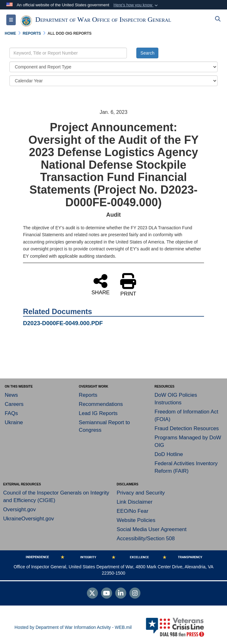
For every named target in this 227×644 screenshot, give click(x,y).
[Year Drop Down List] (114, 81)
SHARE (100, 284)
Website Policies (136, 520)
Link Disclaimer (135, 502)
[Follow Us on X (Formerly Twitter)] (92, 594)
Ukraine (14, 422)
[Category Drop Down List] (114, 67)
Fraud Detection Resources (187, 428)
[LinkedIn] (121, 594)
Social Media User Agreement (152, 529)
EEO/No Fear (133, 511)
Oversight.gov (20, 509)
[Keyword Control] (68, 53)
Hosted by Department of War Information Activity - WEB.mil (73, 627)
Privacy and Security (141, 493)
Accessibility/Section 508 (146, 539)
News (11, 395)
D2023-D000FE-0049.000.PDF (63, 323)
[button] (136, 5)
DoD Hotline (169, 454)
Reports (88, 395)
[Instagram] (135, 594)
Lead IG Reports (98, 413)
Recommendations (101, 404)
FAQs (11, 413)
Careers (14, 404)
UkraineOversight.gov (28, 519)
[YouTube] (107, 594)
